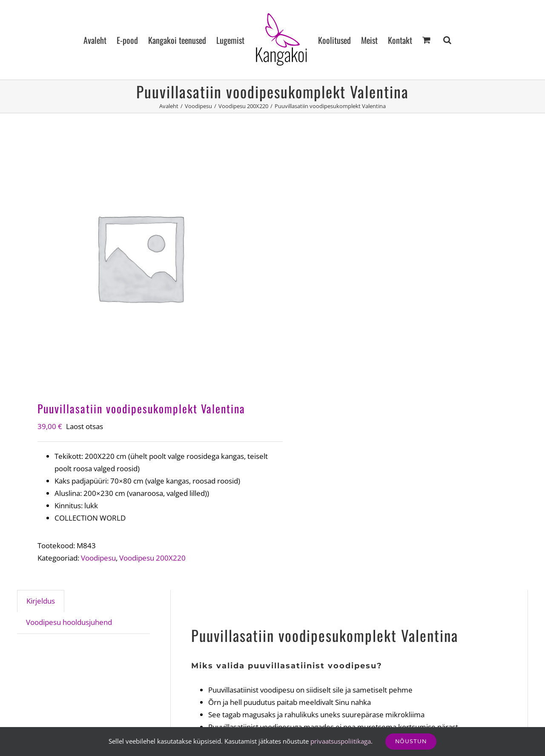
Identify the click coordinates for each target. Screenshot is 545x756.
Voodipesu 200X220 (152, 558)
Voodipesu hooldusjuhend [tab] (69, 622)
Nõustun (411, 741)
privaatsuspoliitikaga (341, 741)
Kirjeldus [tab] (41, 601)
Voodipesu (98, 558)
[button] (447, 40)
